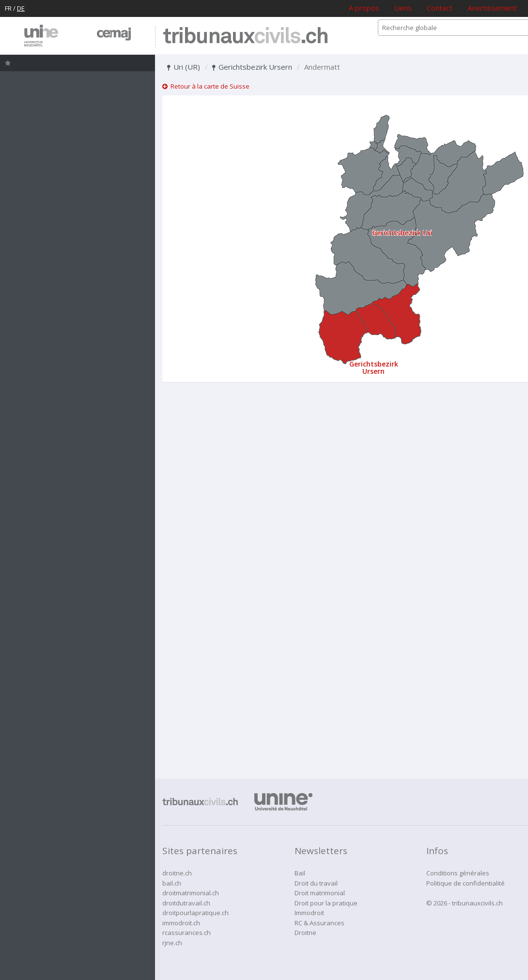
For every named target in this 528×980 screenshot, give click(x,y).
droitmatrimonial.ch (191, 893)
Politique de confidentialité (466, 883)
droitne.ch (177, 873)
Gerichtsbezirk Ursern (252, 67)
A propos (364, 8)
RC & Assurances (319, 923)
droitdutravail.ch (186, 903)
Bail (300, 873)
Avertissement (492, 8)
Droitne (305, 933)
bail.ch (172, 883)
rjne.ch (172, 943)
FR (8, 8)
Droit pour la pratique (326, 903)
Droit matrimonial (320, 893)
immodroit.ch (181, 923)
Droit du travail (316, 883)
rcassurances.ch (186, 933)
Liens (403, 8)
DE (21, 8)
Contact (440, 8)
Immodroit (309, 913)
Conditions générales (458, 873)
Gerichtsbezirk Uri (402, 233)
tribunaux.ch (245, 37)
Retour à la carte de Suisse (206, 86)
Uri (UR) (184, 67)
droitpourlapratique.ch (195, 913)
